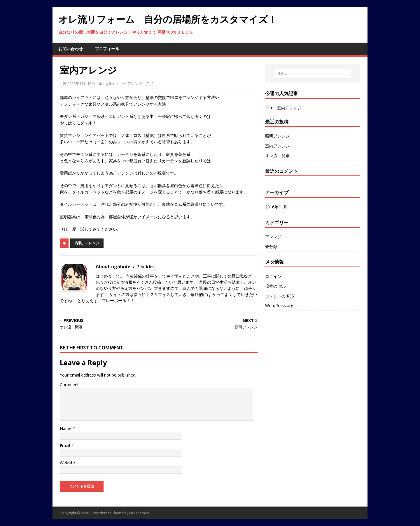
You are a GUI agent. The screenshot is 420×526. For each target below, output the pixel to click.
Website (67, 463)
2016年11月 (276, 207)
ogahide (111, 83)
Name (66, 428)
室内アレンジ (289, 108)
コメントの (280, 296)
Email (65, 446)
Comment (69, 385)
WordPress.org (279, 305)
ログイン (273, 276)
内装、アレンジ (87, 243)
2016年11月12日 (81, 83)
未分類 (271, 247)
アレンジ (135, 83)
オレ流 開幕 (277, 155)
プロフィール (107, 49)
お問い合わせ (71, 49)
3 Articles (146, 267)
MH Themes (139, 513)
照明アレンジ (277, 136)
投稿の (275, 286)
